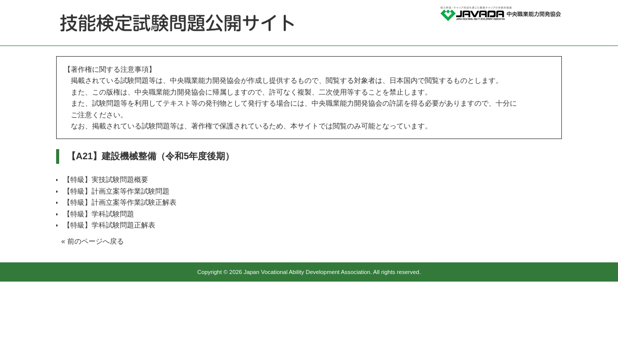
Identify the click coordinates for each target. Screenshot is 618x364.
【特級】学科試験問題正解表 (109, 225)
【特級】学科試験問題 (99, 214)
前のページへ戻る (96, 241)
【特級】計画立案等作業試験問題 (116, 191)
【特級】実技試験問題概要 (106, 179)
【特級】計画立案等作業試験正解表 (120, 202)
